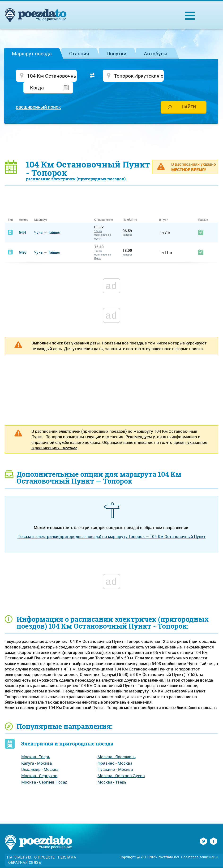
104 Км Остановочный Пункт (103, 224)
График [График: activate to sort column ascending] (203, 209)
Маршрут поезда (32, 53)
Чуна (39, 221)
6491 (23, 221)
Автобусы (156, 53)
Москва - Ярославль (117, 746)
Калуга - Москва (36, 752)
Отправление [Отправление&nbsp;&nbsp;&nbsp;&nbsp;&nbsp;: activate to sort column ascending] (105, 209)
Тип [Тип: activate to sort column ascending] (10, 209)
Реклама (67, 846)
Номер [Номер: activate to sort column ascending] (24, 209)
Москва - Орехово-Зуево (121, 764)
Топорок (127, 224)
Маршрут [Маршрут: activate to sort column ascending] (41, 209)
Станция (79, 53)
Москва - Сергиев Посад (44, 771)
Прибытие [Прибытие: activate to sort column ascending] (130, 209)
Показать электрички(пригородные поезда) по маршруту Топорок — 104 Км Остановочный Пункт (111, 525)
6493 (23, 241)
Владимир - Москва (40, 758)
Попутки (116, 53)
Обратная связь (25, 851)
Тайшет (54, 221)
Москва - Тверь (36, 746)
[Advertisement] (111, 130)
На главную (19, 846)
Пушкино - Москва (115, 758)
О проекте (45, 846)
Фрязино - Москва (115, 752)
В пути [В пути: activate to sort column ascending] (164, 209)
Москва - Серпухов (39, 764)
